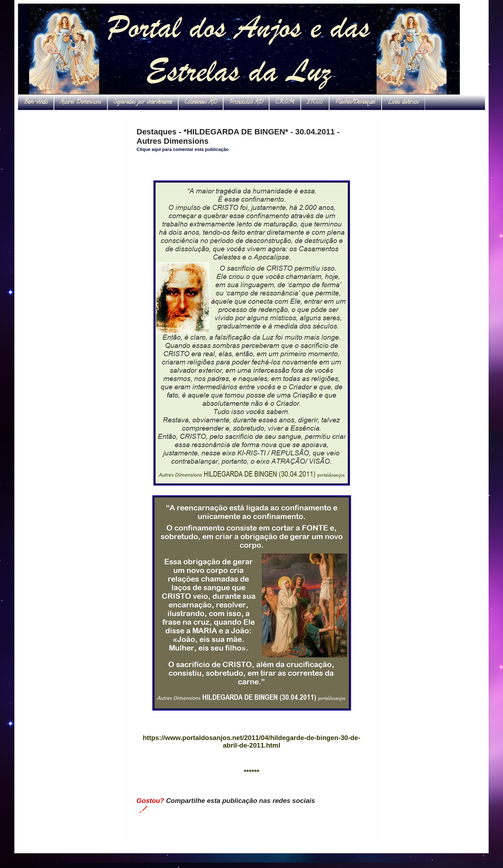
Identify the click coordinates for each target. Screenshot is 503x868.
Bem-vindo (36, 102)
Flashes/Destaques (355, 102)
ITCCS (315, 102)
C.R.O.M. (285, 102)
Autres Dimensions (81, 102)
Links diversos (403, 102)
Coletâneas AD (201, 102)
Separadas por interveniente (143, 102)
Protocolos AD (246, 102)
